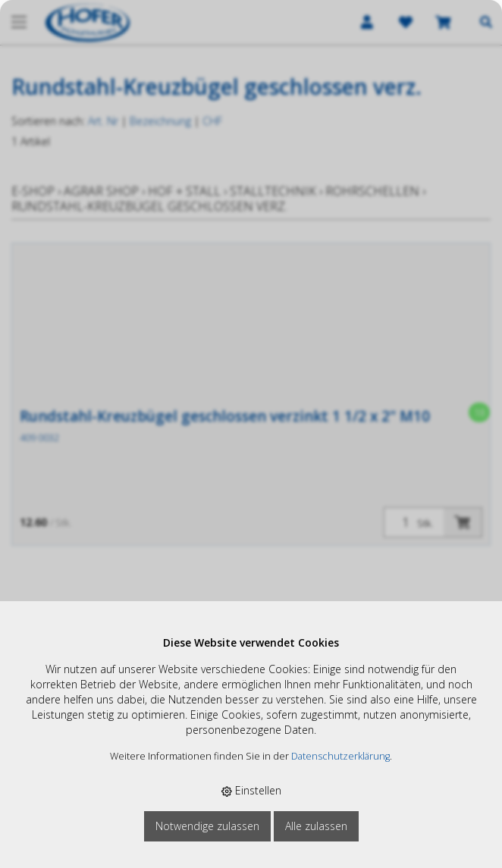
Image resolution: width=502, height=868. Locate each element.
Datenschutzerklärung (340, 756)
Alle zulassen (316, 826)
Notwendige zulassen (207, 826)
